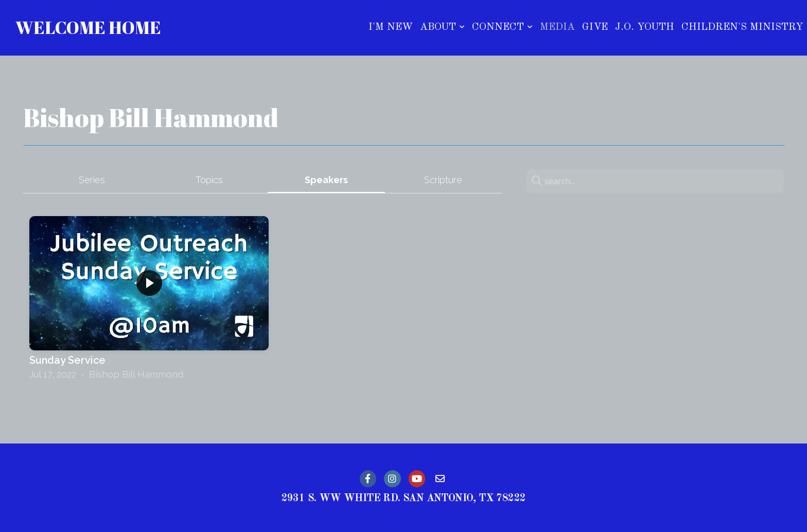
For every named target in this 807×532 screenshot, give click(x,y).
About (442, 27)
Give (595, 27)
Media (557, 27)
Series (92, 180)
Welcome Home (88, 27)
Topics (209, 180)
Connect (502, 27)
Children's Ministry (742, 27)
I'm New (391, 27)
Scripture (443, 180)
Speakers (326, 180)
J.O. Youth (645, 27)
